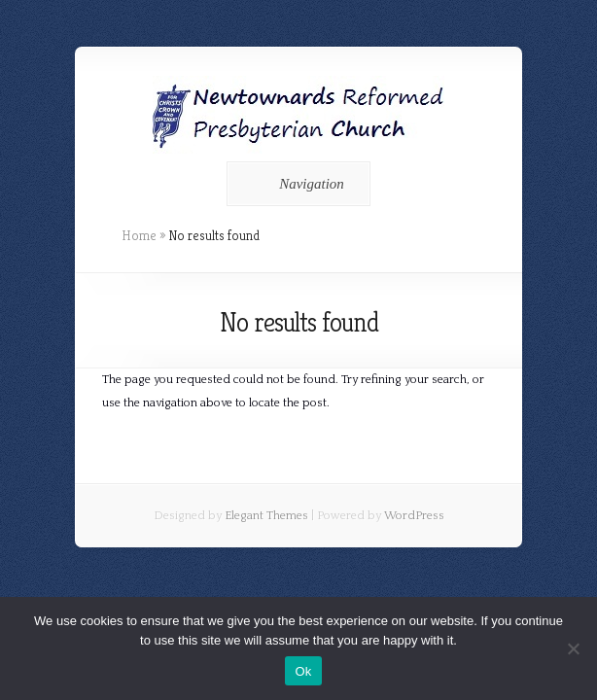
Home (139, 235)
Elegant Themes (266, 516)
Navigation (295, 184)
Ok (303, 671)
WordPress (414, 516)
